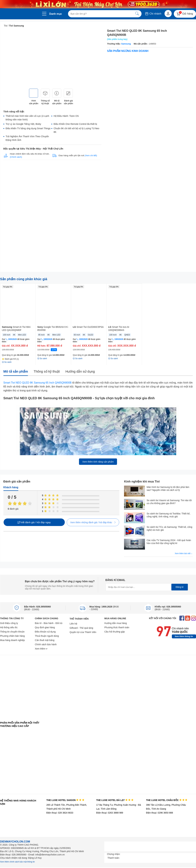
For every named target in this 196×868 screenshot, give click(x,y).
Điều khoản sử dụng (45, 632)
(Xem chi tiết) (91, 155)
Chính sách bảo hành (46, 644)
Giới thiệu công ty (9, 623)
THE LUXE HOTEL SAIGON (65, 800)
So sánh (42, 359)
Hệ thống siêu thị (9, 627)
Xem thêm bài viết (184, 554)
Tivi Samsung (17, 26)
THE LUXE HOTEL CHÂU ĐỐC (167, 800)
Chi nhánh (153, 14)
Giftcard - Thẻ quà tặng (81, 628)
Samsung (126, 44)
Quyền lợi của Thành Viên (83, 632)
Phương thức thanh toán (117, 627)
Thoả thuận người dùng (47, 636)
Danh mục (56, 14)
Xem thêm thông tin (184, 636)
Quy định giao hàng (45, 627)
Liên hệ (73, 624)
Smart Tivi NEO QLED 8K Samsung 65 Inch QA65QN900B (38, 383)
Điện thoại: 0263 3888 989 (110, 813)
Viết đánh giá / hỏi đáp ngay (34, 522)
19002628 (12, 339)
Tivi (6, 26)
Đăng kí (180, 587)
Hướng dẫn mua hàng (116, 623)
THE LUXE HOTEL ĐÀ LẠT (115, 800)
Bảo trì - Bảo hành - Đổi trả (49, 623)
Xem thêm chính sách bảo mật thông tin (18, 862)
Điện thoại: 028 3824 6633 (60, 813)
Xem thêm (41, 649)
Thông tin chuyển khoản (12, 632)
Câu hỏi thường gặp (115, 632)
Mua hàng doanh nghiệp (12, 640)
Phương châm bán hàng (12, 636)
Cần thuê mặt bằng (45, 640)
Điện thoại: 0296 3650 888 (160, 813)
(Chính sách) (16, 157)
